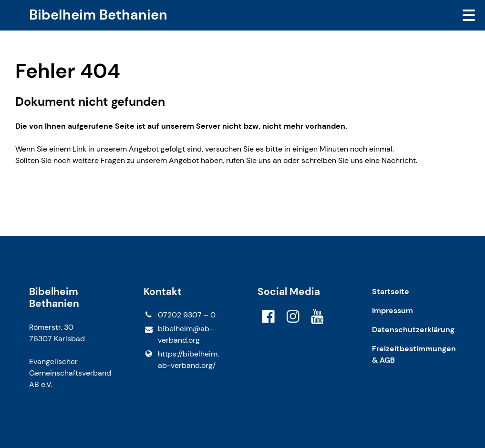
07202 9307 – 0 (180, 315)
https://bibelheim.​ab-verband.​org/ (181, 360)
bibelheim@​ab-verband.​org (178, 335)
